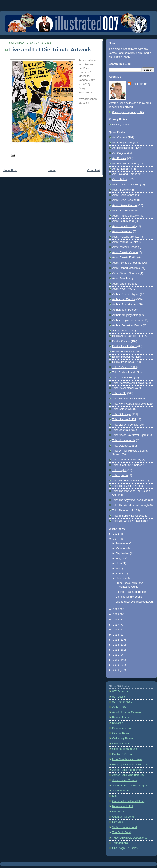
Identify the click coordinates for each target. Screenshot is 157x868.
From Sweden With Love (127, 759)
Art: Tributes (119, 179)
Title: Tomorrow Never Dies (128, 516)
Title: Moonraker (122, 430)
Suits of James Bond (125, 827)
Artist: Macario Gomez (125, 237)
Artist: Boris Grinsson (125, 195)
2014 (116, 640)
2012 (116, 650)
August (121, 558)
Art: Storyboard (121, 169)
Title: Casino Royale (124, 373)
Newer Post (10, 170)
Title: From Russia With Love (129, 404)
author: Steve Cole (123, 331)
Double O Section (123, 754)
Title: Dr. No (119, 393)
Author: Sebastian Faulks (127, 325)
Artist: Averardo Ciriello (126, 185)
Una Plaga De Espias (125, 848)
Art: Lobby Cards (122, 143)
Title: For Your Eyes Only (127, 399)
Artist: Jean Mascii (123, 221)
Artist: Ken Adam (122, 231)
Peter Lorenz (139, 84)
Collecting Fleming (123, 739)
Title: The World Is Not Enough (130, 505)
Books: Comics (121, 341)
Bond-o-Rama (121, 718)
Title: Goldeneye (122, 409)
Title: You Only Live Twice (127, 521)
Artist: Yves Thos (122, 289)
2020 (116, 609)
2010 (116, 660)
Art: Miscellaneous (123, 148)
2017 (116, 625)
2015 (116, 635)
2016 (116, 630)
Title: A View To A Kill (124, 367)
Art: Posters (119, 158)
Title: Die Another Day (125, 388)
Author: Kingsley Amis (125, 315)
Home (52, 170)
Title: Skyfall (119, 470)
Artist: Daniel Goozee (125, 205)
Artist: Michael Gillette (125, 242)
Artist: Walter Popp (123, 284)
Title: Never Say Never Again (129, 435)
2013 (116, 645)
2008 (116, 670)
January (121, 579)
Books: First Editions (124, 346)
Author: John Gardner (125, 305)
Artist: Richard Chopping (127, 263)
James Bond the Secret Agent (130, 786)
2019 (116, 615)
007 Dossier (119, 697)
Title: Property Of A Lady (127, 460)
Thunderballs (120, 843)
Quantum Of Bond (123, 817)
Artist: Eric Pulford (123, 211)
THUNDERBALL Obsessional (130, 838)
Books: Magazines (123, 357)
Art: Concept (120, 138)
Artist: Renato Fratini (124, 257)
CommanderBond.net (125, 749)
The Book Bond (121, 832)
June (120, 563)
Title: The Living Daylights (128, 486)
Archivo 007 (119, 707)
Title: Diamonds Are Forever (129, 383)
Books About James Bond (128, 336)
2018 (116, 620)
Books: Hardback (122, 352)
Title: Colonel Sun (123, 378)
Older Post (94, 170)
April (119, 569)
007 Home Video (122, 702)
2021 (116, 539)
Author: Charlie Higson (126, 294)
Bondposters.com (123, 728)
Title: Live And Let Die (125, 425)
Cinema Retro (121, 733)
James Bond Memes (124, 780)
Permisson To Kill (122, 806)
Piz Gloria (118, 812)
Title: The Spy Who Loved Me (130, 500)
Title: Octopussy (122, 446)
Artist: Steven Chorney (126, 273)
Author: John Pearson (125, 310)
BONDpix (118, 723)
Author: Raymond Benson (128, 320)
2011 (116, 655)
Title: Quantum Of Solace (127, 465)
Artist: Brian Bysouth (124, 200)
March (120, 574)
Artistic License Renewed (127, 712)
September (123, 553)
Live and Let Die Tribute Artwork (50, 50)
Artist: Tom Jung (122, 278)
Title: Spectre (120, 475)
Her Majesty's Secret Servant (130, 765)
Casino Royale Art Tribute (131, 592)
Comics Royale (121, 744)
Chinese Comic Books (129, 597)
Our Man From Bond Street (128, 801)
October (121, 548)
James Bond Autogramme (128, 770)
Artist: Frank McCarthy (125, 216)
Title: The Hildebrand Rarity (128, 481)
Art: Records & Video (125, 164)
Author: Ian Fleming (124, 299)
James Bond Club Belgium (128, 775)
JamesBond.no (121, 791)
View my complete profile (128, 112)
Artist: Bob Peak (122, 190)
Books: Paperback (123, 362)
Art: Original (119, 153)
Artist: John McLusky (125, 226)
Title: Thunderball (123, 511)
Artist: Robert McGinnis (126, 268)
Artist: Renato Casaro (125, 252)
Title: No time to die (124, 440)
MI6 (114, 796)
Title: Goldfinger (122, 414)
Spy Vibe (118, 822)
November (123, 543)
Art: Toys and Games (125, 174)
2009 (116, 665)
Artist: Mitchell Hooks (125, 247)
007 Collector (120, 691)
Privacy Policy (121, 125)
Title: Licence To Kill (124, 419)
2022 (116, 534)
